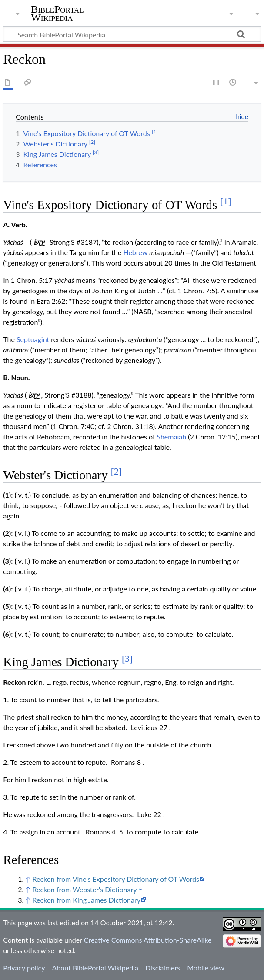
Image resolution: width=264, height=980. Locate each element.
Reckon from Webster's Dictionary (84, 889)
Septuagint (33, 339)
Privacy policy (24, 968)
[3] (127, 659)
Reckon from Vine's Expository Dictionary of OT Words (115, 879)
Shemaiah (171, 437)
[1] (226, 201)
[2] (116, 472)
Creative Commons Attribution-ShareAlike (148, 940)
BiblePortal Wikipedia (57, 13)
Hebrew (135, 252)
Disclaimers (163, 968)
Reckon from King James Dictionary (86, 900)
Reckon (14, 682)
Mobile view (206, 968)
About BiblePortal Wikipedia (95, 968)
